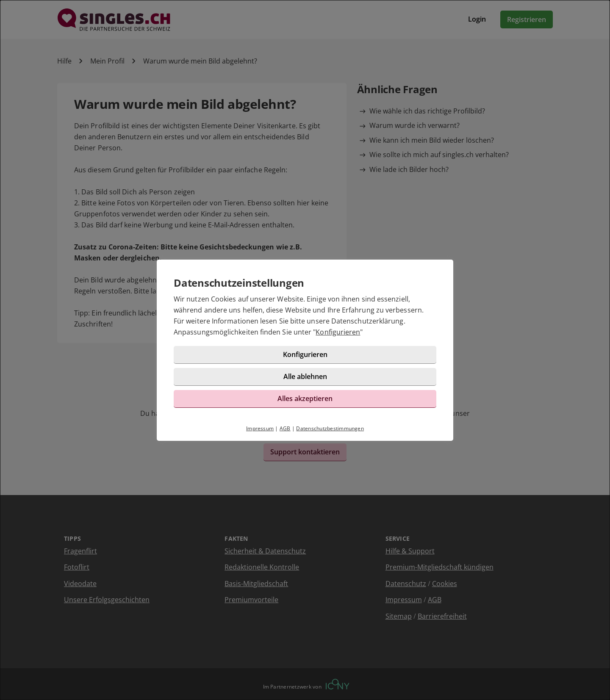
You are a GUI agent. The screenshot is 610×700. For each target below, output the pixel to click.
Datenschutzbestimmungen (330, 428)
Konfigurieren (338, 332)
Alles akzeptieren (305, 398)
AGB (285, 428)
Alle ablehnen (305, 376)
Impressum (260, 428)
